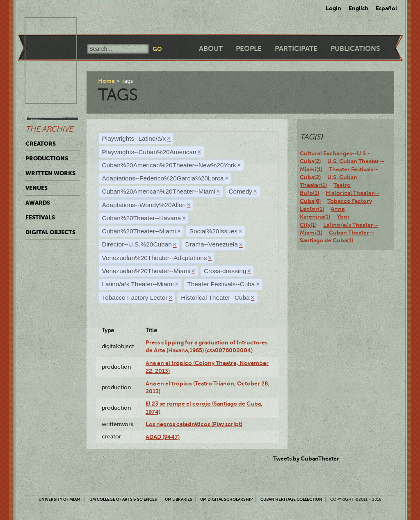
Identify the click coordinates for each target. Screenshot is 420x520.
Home (106, 81)
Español (386, 8)
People (249, 49)
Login (333, 8)
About (211, 49)
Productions (47, 158)
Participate (296, 49)
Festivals (40, 217)
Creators (41, 144)
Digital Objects (50, 232)
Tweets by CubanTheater (306, 458)
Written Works (50, 173)
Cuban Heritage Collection (291, 499)
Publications (355, 49)
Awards (38, 203)
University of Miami (60, 499)
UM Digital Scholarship (226, 499)
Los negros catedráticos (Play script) (194, 424)
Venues (37, 188)
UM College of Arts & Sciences (123, 499)
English (358, 8)
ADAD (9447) (163, 437)
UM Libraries (179, 499)
